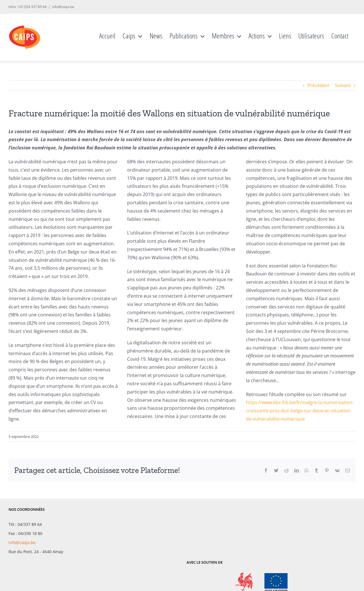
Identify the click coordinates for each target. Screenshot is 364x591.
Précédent (318, 85)
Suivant (343, 85)
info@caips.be (63, 7)
